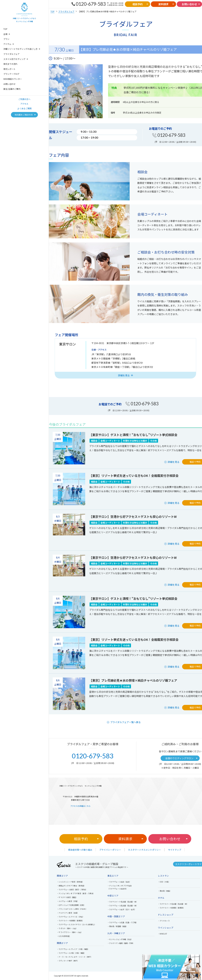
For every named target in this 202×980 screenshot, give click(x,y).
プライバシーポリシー (110, 850)
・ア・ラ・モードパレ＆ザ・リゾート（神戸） (75, 957)
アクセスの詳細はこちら (80, 806)
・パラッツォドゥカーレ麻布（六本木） (72, 909)
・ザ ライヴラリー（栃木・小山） (70, 932)
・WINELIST (163, 934)
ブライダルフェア (11, 54)
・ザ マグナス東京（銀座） (67, 897)
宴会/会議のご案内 (12, 89)
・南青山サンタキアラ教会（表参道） (71, 886)
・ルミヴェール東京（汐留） (68, 901)
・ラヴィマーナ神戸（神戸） (68, 961)
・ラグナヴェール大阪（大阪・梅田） (71, 953)
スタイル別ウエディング (14, 59)
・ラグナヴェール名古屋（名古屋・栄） (123, 906)
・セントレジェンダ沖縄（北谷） (120, 939)
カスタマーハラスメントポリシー (145, 850)
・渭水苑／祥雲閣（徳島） (117, 926)
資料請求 (125, 839)
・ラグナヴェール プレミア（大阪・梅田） (73, 949)
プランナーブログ (11, 74)
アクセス (24, 104)
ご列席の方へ (24, 99)
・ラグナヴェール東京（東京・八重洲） (72, 890)
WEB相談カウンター (13, 79)
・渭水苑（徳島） (165, 891)
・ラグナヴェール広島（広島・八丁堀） (123, 922)
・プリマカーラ (164, 921)
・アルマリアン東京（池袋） (68, 913)
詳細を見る (174, 462)
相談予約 (81, 839)
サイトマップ (175, 850)
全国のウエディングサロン (179, 758)
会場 (5, 34)
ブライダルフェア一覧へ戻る (125, 722)
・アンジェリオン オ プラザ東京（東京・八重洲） (76, 893)
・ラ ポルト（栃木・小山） (67, 928)
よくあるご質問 (24, 108)
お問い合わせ (9, 84)
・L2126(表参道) (63, 936)
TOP (5, 29)
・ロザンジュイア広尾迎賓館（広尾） (71, 905)
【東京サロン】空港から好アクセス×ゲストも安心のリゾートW (133, 516)
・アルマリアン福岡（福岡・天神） (121, 943)
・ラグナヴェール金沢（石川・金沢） (122, 909)
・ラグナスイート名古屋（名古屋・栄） (123, 902)
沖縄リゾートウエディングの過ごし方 (20, 49)
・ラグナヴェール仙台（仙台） (119, 882)
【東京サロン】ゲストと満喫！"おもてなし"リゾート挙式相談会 (133, 435)
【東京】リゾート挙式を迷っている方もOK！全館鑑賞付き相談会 (134, 475)
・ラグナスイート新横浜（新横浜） (70, 921)
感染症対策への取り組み (80, 850)
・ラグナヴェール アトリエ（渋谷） (71, 917)
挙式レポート (9, 69)
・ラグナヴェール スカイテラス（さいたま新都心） (76, 924)
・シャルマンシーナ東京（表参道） (70, 882)
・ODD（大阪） (164, 882)
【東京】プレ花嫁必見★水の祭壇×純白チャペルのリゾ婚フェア (133, 680)
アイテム (7, 44)
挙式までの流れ (10, 64)
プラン (6, 39)
